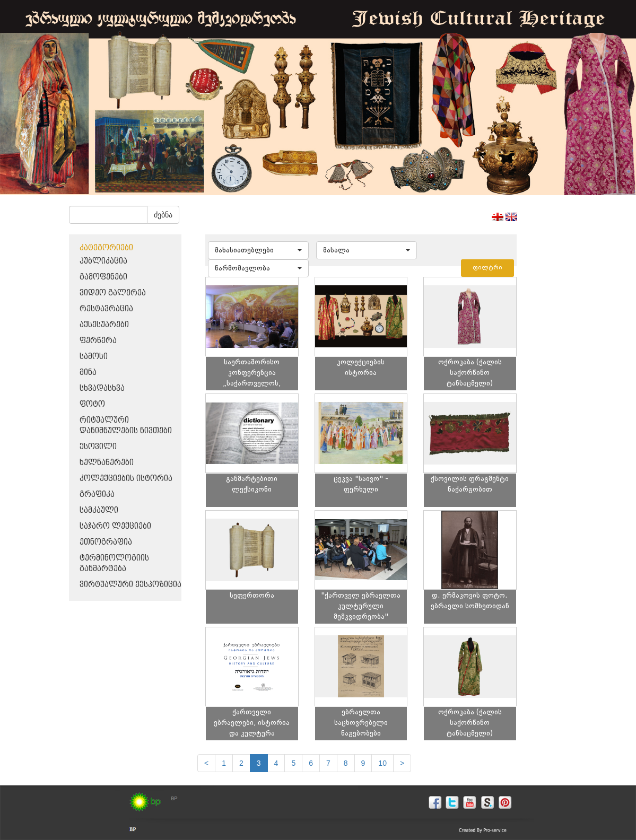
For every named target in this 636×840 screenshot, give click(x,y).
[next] (402, 763)
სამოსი (94, 357)
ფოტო (92, 404)
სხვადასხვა (102, 388)
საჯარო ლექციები (115, 526)
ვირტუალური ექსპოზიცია (130, 585)
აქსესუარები (104, 325)
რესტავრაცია (106, 309)
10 (382, 763)
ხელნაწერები (107, 463)
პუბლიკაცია (103, 261)
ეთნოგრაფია (106, 542)
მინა (88, 373)
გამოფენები (103, 277)
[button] (258, 250)
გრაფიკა (97, 495)
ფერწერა (98, 341)
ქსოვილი (98, 447)
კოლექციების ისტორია (126, 479)
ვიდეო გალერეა (113, 293)
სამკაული (99, 510)
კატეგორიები (106, 248)
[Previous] (206, 763)
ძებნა (163, 215)
